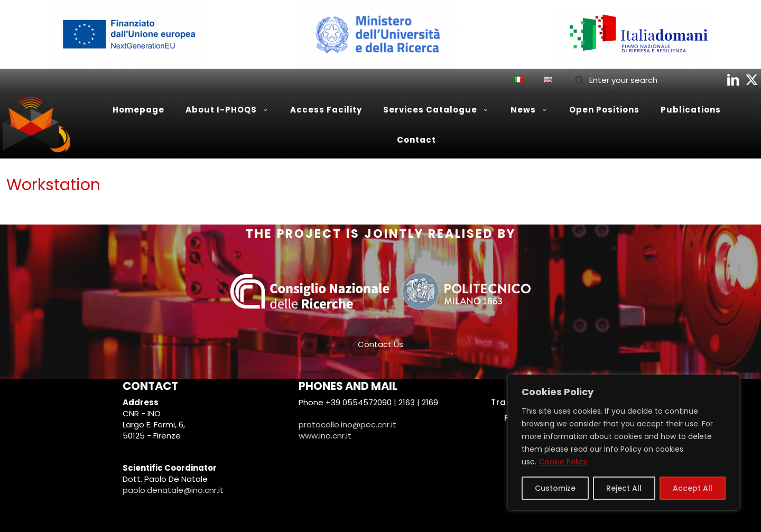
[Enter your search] (645, 80)
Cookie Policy (563, 462)
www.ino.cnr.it (325, 436)
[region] (624, 443)
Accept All (693, 488)
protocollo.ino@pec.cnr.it (347, 424)
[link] (127, 34)
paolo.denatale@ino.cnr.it (173, 490)
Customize (555, 488)
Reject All (624, 488)
